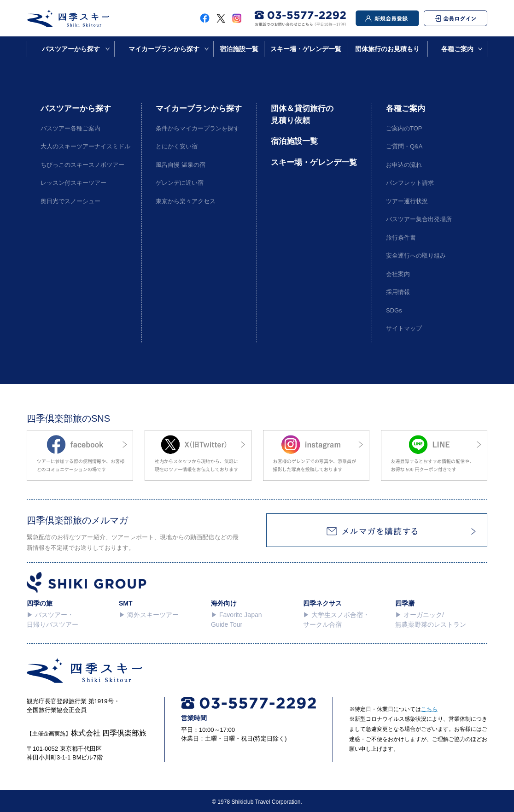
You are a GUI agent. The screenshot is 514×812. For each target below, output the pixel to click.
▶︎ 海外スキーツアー (149, 615)
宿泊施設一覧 (239, 49)
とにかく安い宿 (177, 146)
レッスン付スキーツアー (73, 183)
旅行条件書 (401, 238)
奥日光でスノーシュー (70, 201)
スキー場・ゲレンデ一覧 (306, 49)
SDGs (394, 310)
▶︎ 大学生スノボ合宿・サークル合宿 (336, 620)
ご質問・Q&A (404, 146)
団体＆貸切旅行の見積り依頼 (302, 115)
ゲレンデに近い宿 (180, 183)
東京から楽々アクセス (186, 201)
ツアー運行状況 (407, 201)
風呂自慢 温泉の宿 (181, 165)
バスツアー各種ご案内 (70, 128)
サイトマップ (404, 328)
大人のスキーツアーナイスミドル (84, 146)
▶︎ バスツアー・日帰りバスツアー (53, 620)
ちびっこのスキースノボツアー (82, 165)
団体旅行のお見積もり (387, 49)
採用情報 (398, 292)
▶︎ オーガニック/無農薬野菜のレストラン (431, 620)
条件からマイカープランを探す (198, 128)
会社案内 (398, 274)
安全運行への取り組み (416, 256)
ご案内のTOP (404, 128)
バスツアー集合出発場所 (419, 219)
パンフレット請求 (410, 183)
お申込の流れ (404, 165)
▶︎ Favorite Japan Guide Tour (237, 620)
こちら (429, 709)
